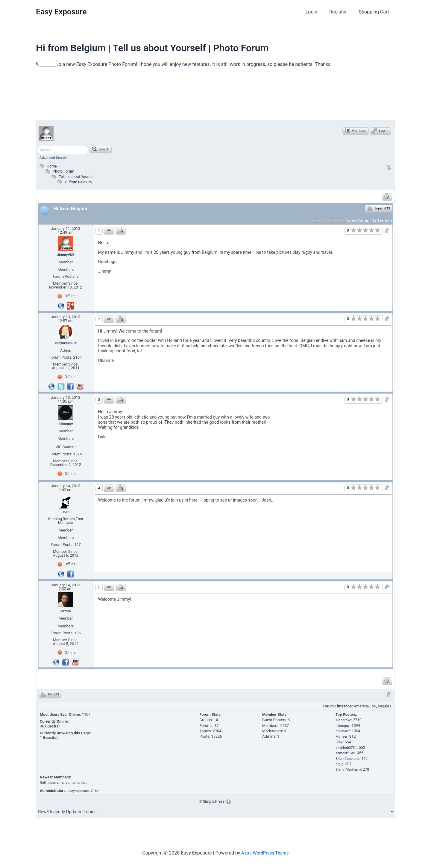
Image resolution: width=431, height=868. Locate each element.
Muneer (342, 738)
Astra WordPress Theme (265, 853)
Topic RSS (378, 208)
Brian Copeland (349, 760)
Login (317, 12)
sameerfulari (346, 755)
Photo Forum (60, 171)
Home (48, 166)
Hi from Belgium (79, 182)
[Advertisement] (145, 96)
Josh (66, 513)
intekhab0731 (347, 749)
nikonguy (66, 424)
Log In (380, 131)
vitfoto (66, 613)
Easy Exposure (61, 12)
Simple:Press (214, 803)
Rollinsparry (50, 784)
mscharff (343, 733)
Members (354, 131)
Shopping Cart (375, 12)
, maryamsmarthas (76, 784)
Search (103, 149)
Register (342, 12)
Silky (339, 744)
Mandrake (344, 722)
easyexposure (66, 343)
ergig (340, 766)
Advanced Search (54, 157)
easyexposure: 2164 (85, 792)
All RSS (50, 696)
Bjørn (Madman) (349, 771)
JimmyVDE (66, 255)
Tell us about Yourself (78, 176)
